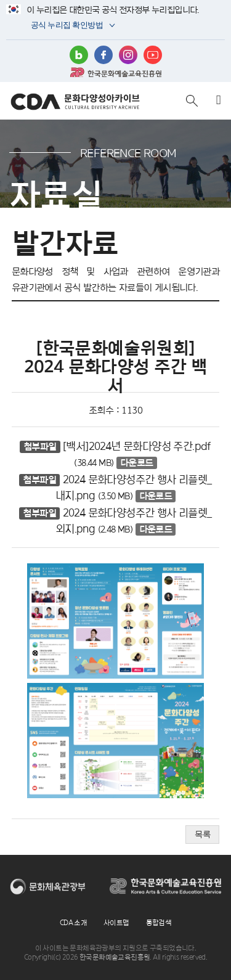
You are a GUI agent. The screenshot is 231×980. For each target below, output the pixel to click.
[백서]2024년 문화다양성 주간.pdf (137, 446)
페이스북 (103, 55)
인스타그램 (128, 55)
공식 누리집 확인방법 (66, 26)
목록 (202, 834)
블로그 (79, 55)
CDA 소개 (73, 922)
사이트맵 (116, 922)
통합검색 (159, 922)
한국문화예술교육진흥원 (116, 72)
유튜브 (153, 55)
